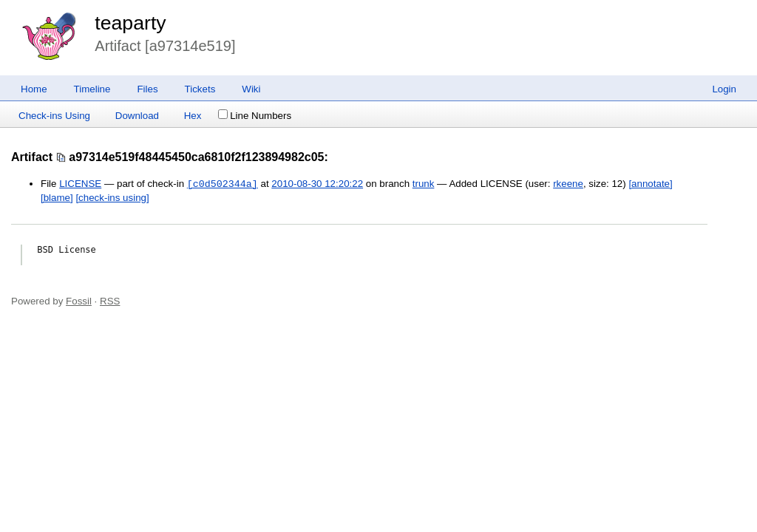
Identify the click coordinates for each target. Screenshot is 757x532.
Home (34, 89)
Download (137, 116)
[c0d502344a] (223, 184)
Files (147, 89)
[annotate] (650, 184)
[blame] (57, 198)
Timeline (92, 89)
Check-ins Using (54, 116)
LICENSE (80, 184)
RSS (110, 301)
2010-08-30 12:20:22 (317, 184)
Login (724, 89)
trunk (424, 184)
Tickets (200, 89)
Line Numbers (255, 116)
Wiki (251, 89)
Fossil (79, 301)
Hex (193, 116)
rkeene (568, 184)
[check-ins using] (112, 198)
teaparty (130, 23)
